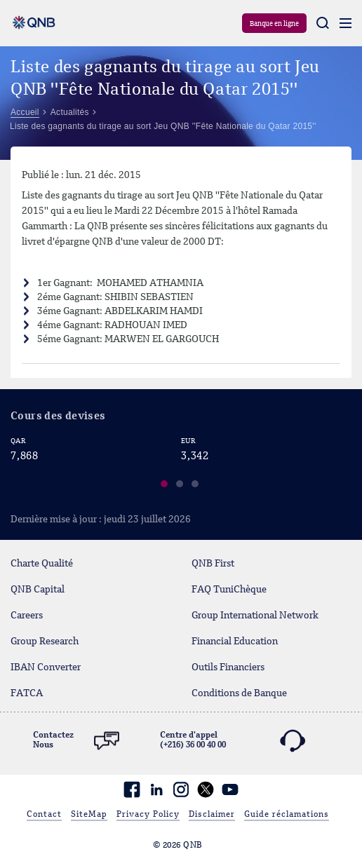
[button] (165, 486)
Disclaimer (212, 815)
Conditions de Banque (239, 693)
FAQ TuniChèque (229, 590)
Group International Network (255, 616)
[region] (181, 466)
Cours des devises (58, 417)
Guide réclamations (287, 815)
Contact (44, 815)
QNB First (213, 564)
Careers (27, 616)
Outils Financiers (228, 667)
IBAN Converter (46, 667)
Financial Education (235, 642)
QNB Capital (38, 590)
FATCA (27, 693)
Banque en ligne (274, 24)
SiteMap (89, 815)
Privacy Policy (148, 815)
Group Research (45, 642)
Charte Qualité (42, 564)
